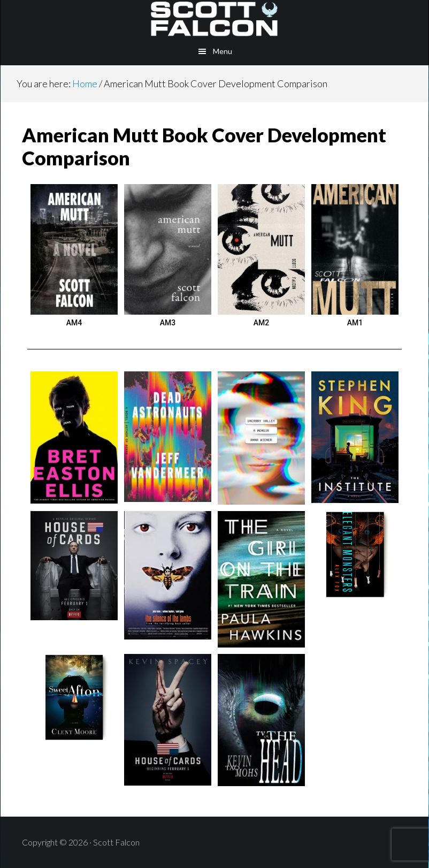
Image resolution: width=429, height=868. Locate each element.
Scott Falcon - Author (215, 19)
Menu (223, 51)
